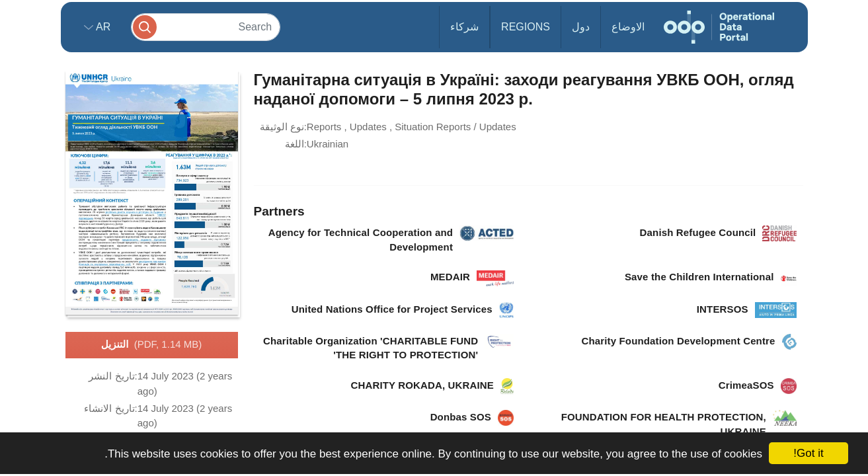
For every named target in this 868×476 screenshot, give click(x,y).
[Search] (206, 27)
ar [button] (102, 27)
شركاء (464, 27)
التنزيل (151, 345)
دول (581, 27)
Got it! (808, 453)
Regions (526, 27)
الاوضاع (628, 27)
